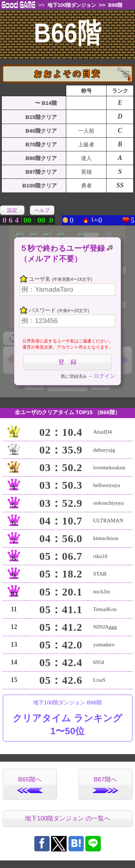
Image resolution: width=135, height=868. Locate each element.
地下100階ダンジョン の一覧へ (67, 818)
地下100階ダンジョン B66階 (68, 719)
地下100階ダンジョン (72, 5)
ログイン (104, 376)
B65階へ (30, 785)
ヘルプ (42, 210)
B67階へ (105, 785)
